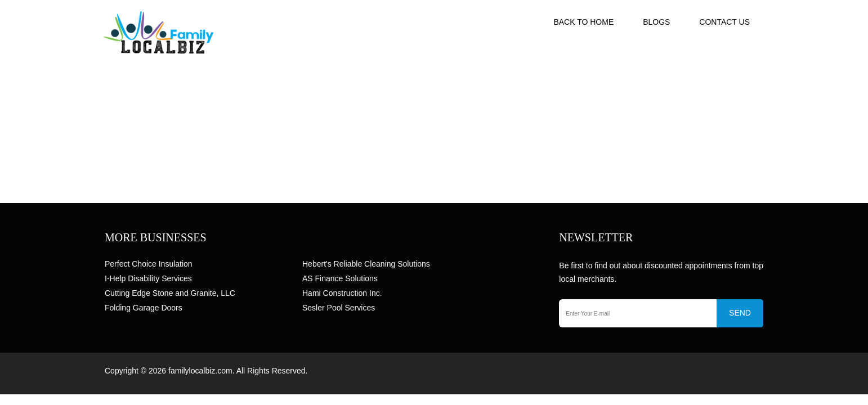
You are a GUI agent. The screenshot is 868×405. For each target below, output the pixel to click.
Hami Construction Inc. (342, 293)
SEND (740, 313)
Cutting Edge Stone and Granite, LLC (170, 293)
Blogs (656, 22)
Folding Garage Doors (144, 308)
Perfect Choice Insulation (149, 264)
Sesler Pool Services (339, 308)
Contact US (724, 22)
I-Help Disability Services (148, 278)
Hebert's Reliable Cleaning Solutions (366, 264)
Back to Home (583, 22)
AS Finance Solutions (340, 278)
